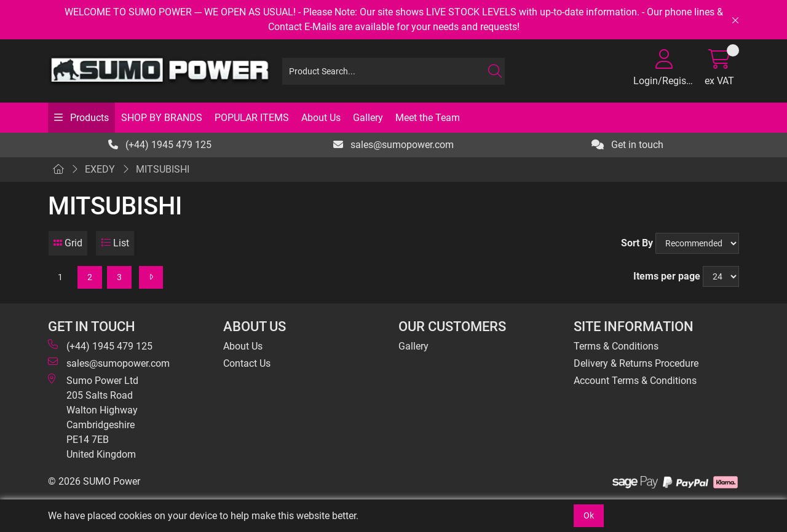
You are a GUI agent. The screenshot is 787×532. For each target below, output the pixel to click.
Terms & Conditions (616, 346)
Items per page (667, 276)
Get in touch (627, 145)
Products (88, 118)
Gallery (368, 118)
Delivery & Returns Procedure (636, 363)
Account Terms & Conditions (635, 381)
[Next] (151, 277)
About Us (321, 118)
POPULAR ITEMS (252, 118)
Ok (589, 515)
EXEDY (100, 169)
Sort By (637, 243)
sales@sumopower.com (393, 145)
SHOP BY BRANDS (162, 118)
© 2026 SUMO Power (94, 481)
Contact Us (247, 363)
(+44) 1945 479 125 (160, 145)
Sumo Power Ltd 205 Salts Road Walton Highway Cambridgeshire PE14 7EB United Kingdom (93, 417)
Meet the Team (428, 118)
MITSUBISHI (163, 169)
